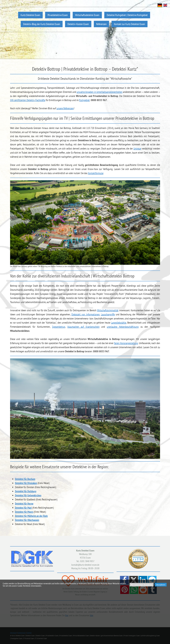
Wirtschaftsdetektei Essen (87, 15)
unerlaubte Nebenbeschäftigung (123, 327)
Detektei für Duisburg (26, 491)
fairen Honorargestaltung (126, 343)
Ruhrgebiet (84, 100)
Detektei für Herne (24, 504)
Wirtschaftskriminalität (108, 310)
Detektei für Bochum (25, 479)
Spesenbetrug (59, 327)
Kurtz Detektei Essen (30, 15)
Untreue (137, 149)
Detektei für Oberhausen (27, 520)
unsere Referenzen (65, 108)
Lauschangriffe (108, 314)
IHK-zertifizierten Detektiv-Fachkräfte (28, 100)
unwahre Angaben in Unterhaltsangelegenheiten (100, 92)
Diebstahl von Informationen (85, 314)
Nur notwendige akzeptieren (142, 585)
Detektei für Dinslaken (26, 483)
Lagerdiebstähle (119, 323)
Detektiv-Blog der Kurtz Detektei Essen (42, 24)
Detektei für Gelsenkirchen (28, 495)
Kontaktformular (96, 173)
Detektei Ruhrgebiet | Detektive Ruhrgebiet (127, 15)
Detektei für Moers (24, 512)
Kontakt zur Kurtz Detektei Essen (130, 24)
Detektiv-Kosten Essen (78, 24)
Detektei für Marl (23, 508)
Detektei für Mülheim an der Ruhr (31, 516)
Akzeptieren (161, 585)
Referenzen (101, 24)
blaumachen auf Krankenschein (84, 327)
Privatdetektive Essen (58, 15)
